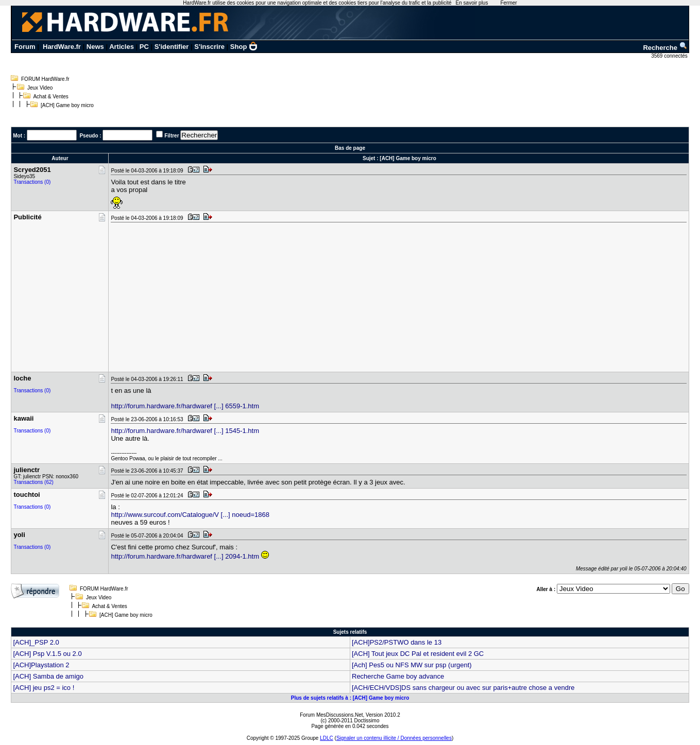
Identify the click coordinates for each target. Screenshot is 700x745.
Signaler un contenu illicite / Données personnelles (394, 738)
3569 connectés (670, 56)
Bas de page (350, 148)
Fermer (508, 3)
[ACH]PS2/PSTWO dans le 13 (397, 642)
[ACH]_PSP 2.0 (36, 642)
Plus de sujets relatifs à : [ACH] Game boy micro (350, 698)
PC (144, 47)
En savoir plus (472, 3)
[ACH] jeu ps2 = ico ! (44, 688)
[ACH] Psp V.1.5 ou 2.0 (47, 654)
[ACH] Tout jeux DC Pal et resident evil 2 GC (418, 654)
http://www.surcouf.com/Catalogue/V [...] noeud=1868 (190, 515)
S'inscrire (209, 47)
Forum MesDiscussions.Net (331, 715)
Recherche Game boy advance (398, 676)
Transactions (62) (33, 482)
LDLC (327, 738)
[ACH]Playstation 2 (41, 665)
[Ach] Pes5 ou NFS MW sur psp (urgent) (412, 665)
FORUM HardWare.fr (45, 79)
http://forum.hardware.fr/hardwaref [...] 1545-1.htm (185, 431)
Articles (122, 47)
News (95, 47)
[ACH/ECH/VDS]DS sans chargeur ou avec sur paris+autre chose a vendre (463, 688)
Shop (244, 47)
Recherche (665, 48)
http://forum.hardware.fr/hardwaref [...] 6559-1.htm (185, 406)
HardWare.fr (62, 47)
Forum (25, 47)
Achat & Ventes (50, 97)
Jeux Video (40, 88)
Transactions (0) (32, 182)
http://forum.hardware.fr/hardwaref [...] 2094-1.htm (185, 556)
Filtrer (172, 136)
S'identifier (172, 47)
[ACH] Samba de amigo (48, 676)
